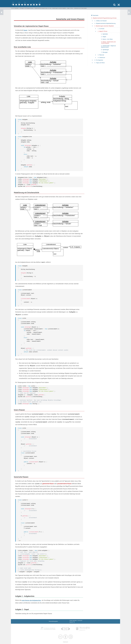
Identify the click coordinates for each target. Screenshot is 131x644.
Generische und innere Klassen (81, 8)
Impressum (65, 642)
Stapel (25, 30)
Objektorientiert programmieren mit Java (43, 8)
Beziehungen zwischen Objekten (59, 8)
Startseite (17, 8)
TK (74, 622)
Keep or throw (70, 8)
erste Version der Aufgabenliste (31, 600)
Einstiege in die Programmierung (27, 8)
